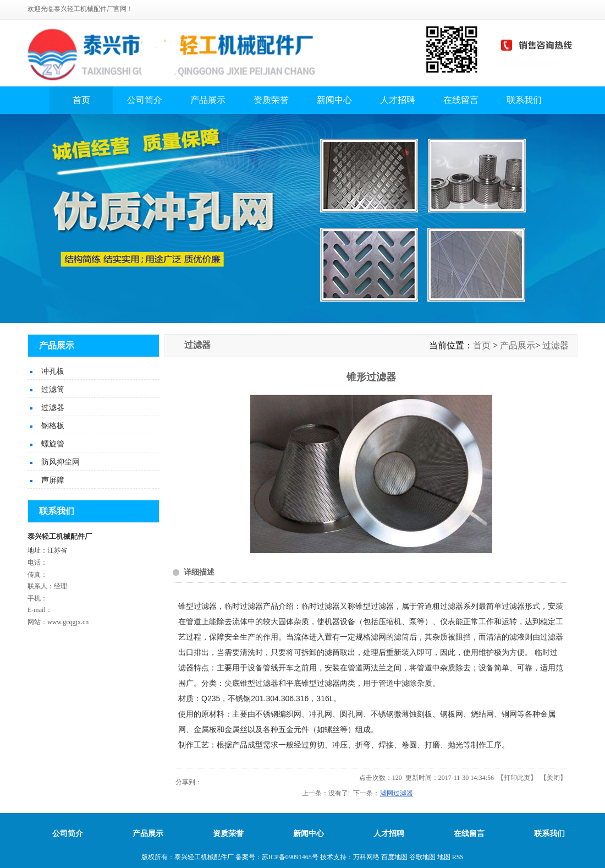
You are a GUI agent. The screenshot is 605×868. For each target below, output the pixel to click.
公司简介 (145, 100)
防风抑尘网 (61, 462)
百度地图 (394, 857)
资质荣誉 (271, 100)
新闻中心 (334, 100)
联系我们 (524, 100)
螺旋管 (53, 444)
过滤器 (53, 408)
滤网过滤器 (397, 793)
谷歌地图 (422, 857)
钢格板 (53, 426)
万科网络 (367, 857)
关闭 (553, 778)
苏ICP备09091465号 (290, 857)
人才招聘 (398, 100)
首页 (81, 100)
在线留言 (461, 100)
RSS (458, 857)
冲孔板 (53, 371)
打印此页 (517, 778)
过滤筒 (53, 389)
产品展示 (208, 100)
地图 (444, 857)
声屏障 (53, 480)
